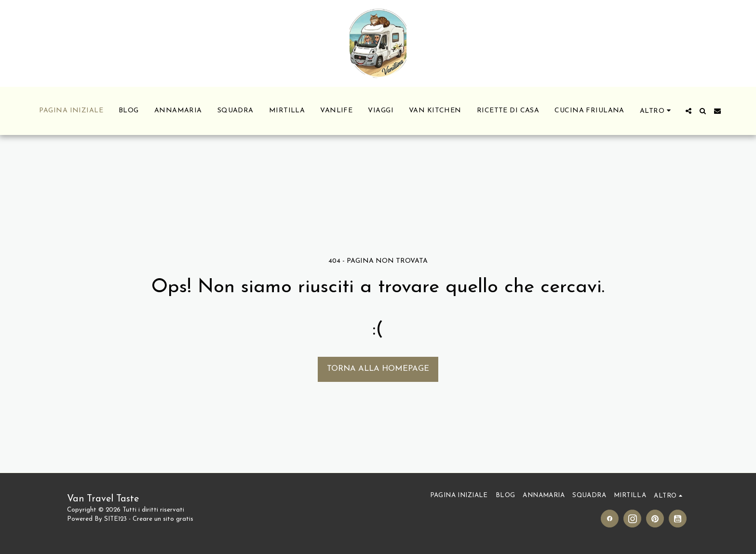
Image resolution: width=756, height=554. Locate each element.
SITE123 (115, 519)
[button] (688, 111)
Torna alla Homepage (378, 369)
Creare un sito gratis (163, 519)
